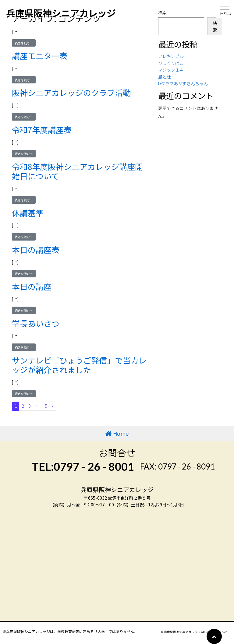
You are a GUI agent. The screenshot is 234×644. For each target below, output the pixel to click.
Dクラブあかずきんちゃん (183, 83)
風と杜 (165, 77)
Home (121, 433)
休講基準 (28, 213)
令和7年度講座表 (42, 130)
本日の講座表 (36, 250)
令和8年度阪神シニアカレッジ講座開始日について (77, 171)
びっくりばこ (171, 63)
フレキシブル (171, 56)
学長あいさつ (36, 323)
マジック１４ (171, 70)
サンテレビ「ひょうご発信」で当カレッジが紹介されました (79, 365)
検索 (215, 26)
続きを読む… (25, 43)
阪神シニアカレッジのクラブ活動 (71, 92)
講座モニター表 (40, 56)
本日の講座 (32, 286)
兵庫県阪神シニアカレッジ (61, 13)
